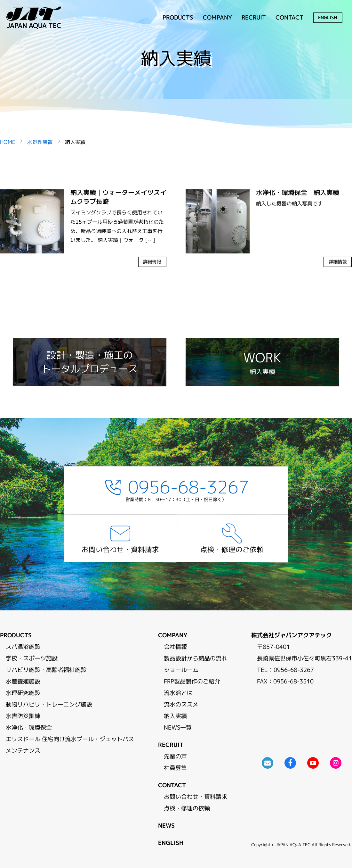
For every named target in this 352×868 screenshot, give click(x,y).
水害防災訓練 (23, 716)
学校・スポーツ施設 (32, 658)
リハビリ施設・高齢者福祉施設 (46, 670)
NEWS (166, 826)
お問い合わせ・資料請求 (196, 797)
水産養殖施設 (23, 681)
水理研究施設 (23, 693)
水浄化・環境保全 (29, 727)
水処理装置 (40, 142)
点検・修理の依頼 (187, 808)
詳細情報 (152, 262)
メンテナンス (23, 751)
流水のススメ (181, 704)
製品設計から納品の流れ (196, 658)
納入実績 (175, 716)
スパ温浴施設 (23, 647)
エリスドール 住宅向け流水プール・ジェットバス (70, 739)
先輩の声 (175, 756)
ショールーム (181, 670)
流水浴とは (178, 693)
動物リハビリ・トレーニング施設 (49, 704)
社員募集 (175, 768)
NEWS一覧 (178, 727)
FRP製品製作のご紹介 (192, 681)
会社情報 (175, 647)
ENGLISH (328, 18)
